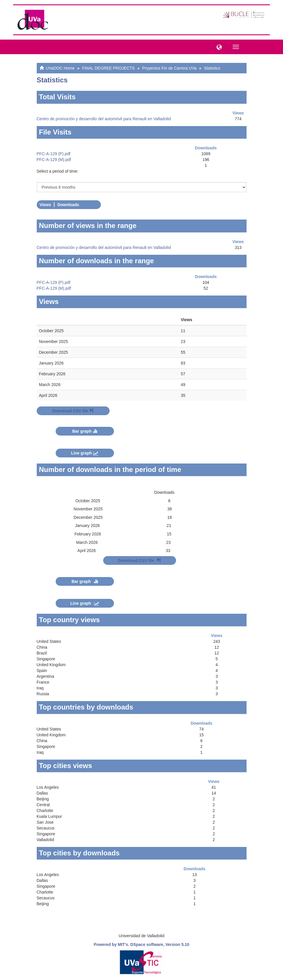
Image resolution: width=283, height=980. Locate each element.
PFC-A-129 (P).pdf (54, 154)
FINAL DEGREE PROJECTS (108, 68)
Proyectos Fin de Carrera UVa (169, 68)
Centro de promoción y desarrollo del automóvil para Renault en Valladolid (104, 119)
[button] (218, 47)
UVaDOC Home (60, 68)
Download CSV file (73, 411)
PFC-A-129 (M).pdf (54, 160)
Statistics (212, 68)
